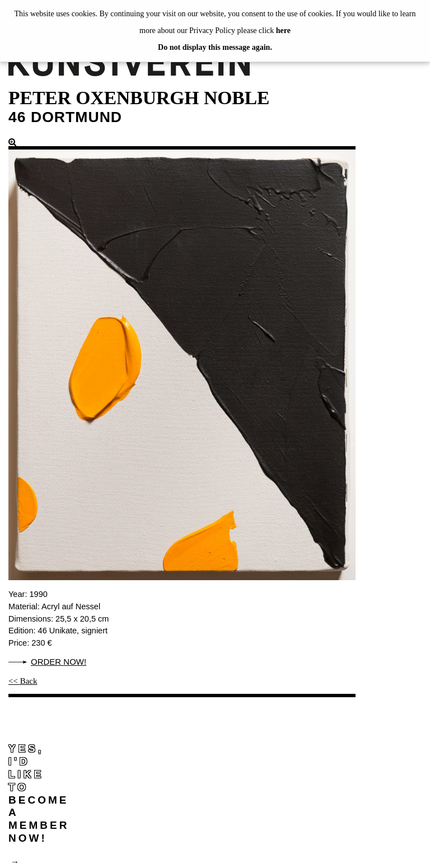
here (283, 31)
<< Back (23, 681)
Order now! (59, 662)
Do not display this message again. (215, 47)
